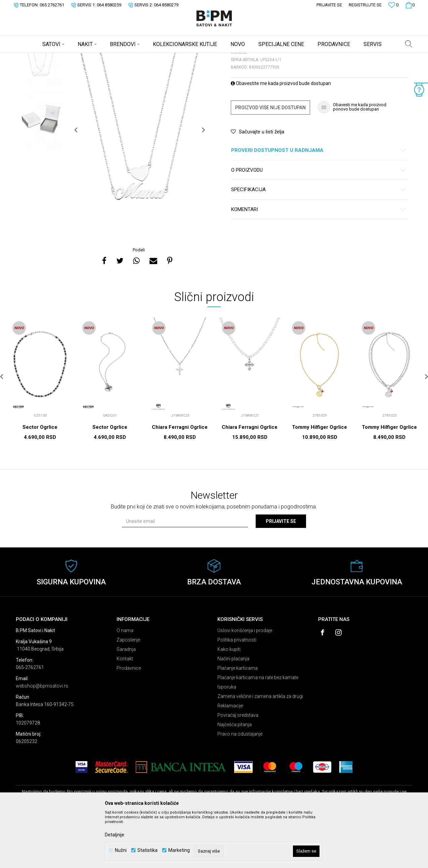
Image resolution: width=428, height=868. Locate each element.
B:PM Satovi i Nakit (33, 57)
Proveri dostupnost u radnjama (319, 203)
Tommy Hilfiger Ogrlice (319, 480)
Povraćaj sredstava (238, 768)
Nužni (121, 850)
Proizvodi (64, 57)
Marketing (179, 850)
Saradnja (126, 702)
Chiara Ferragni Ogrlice (180, 480)
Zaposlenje (128, 693)
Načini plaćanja (233, 711)
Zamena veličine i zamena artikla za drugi (260, 749)
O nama (125, 683)
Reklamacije (230, 758)
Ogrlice (98, 57)
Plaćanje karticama (238, 721)
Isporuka (227, 740)
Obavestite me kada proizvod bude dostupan (281, 136)
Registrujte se (365, 5)
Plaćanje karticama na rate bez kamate (258, 730)
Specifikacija (319, 242)
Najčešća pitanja (234, 777)
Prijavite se (281, 574)
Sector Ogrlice (40, 480)
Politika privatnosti (237, 693)
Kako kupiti (229, 702)
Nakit (82, 57)
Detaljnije (115, 835)
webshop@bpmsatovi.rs (42, 739)
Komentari (319, 262)
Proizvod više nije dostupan (270, 160)
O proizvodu (319, 223)
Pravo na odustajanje (240, 787)
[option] (41, 108)
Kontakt (125, 711)
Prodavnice (129, 721)
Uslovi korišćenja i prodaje (245, 683)
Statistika (147, 850)
